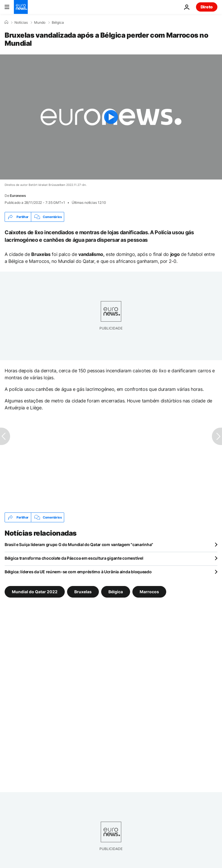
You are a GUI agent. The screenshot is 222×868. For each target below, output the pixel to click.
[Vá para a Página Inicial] (21, 7)
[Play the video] (111, 117)
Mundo (40, 23)
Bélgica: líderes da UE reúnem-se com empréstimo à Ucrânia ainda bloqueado (78, 572)
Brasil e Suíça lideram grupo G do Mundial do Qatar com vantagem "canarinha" (79, 544)
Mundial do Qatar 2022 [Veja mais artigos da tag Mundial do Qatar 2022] (35, 592)
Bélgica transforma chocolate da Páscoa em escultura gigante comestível (74, 558)
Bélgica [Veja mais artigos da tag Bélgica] (116, 592)
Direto (207, 7)
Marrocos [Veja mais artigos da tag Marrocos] (149, 592)
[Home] (6, 22)
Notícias (21, 23)
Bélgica (58, 23)
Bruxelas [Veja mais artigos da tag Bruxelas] (83, 592)
